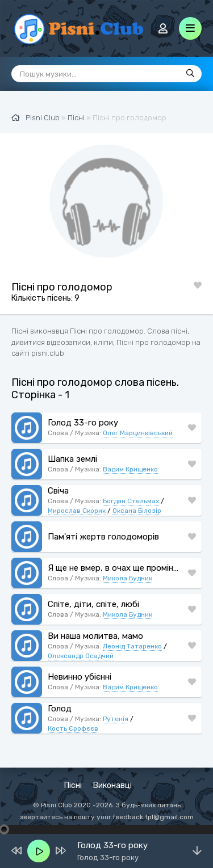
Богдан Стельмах (131, 501)
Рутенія (116, 719)
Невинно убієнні (80, 677)
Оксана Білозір (137, 511)
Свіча (58, 491)
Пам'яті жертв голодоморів (103, 537)
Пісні (73, 785)
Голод (60, 709)
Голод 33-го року (83, 423)
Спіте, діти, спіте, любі (93, 604)
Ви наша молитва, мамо (95, 636)
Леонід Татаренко (132, 646)
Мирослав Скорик (77, 511)
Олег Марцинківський (138, 433)
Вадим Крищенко (130, 469)
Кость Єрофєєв (73, 728)
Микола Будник (128, 578)
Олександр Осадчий (81, 656)
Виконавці (112, 785)
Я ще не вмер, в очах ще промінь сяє (115, 568)
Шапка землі (72, 459)
